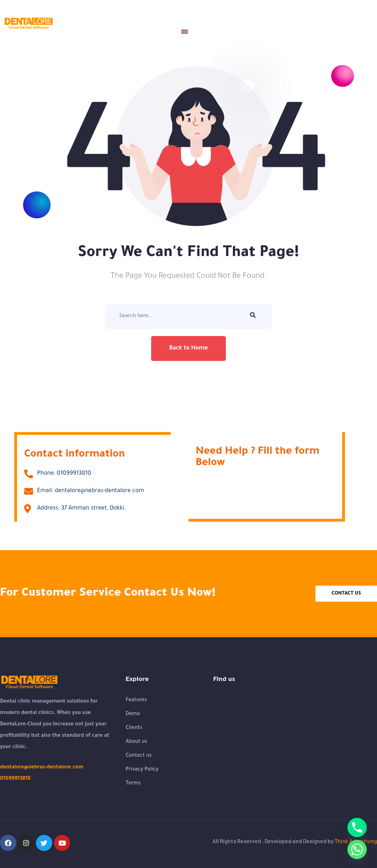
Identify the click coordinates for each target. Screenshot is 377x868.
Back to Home (188, 348)
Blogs (259, 15)
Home (85, 15)
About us (119, 15)
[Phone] (357, 827)
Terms (133, 784)
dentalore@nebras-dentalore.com (42, 768)
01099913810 (15, 779)
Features (190, 15)
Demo (153, 15)
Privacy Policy (142, 770)
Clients (229, 15)
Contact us (153, 32)
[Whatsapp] (357, 850)
